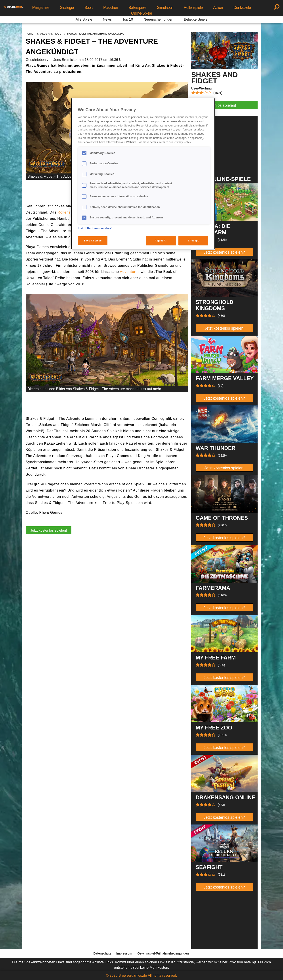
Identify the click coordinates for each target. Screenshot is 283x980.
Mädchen (111, 8)
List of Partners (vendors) (95, 228)
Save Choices (93, 241)
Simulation (165, 8)
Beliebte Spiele (196, 19)
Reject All (161, 241)
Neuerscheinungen (158, 19)
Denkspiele (242, 8)
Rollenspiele (193, 8)
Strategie (67, 8)
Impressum (124, 953)
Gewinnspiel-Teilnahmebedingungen (163, 953)
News (107, 19)
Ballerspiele (137, 8)
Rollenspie (67, 212)
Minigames (41, 8)
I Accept (193, 241)
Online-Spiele (141, 13)
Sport (88, 8)
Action (218, 8)
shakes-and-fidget (50, 34)
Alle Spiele (84, 19)
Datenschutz (102, 953)
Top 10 (128, 19)
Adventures (130, 272)
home (29, 34)
